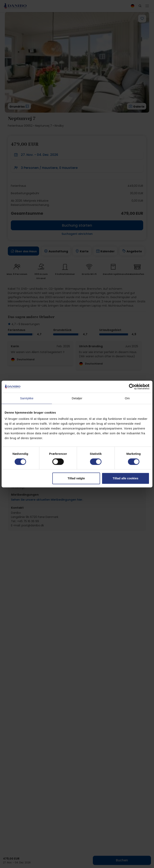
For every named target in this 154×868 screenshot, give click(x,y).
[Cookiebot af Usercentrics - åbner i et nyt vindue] (132, 387)
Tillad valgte (76, 478)
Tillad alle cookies (126, 478)
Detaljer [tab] (77, 398)
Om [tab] (127, 398)
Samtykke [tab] (27, 398)
